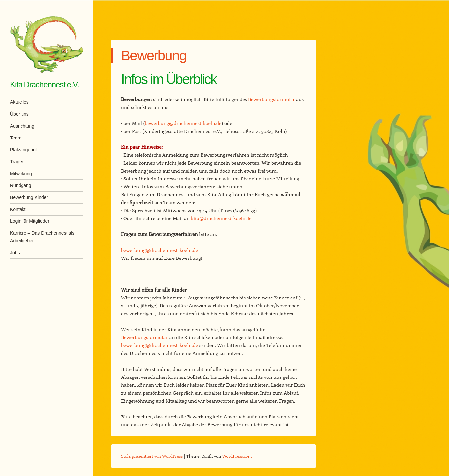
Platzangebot (23, 150)
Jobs (15, 253)
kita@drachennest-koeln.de (221, 218)
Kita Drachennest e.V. (45, 84)
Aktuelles (19, 102)
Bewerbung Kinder (29, 197)
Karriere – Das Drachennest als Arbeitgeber (42, 237)
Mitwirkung (21, 174)
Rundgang (21, 185)
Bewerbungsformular (272, 99)
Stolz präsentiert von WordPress (152, 456)
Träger (17, 162)
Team (16, 138)
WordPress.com (237, 456)
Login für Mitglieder (30, 221)
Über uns (19, 114)
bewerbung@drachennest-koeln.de (183, 123)
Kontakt (18, 209)
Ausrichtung (22, 126)
